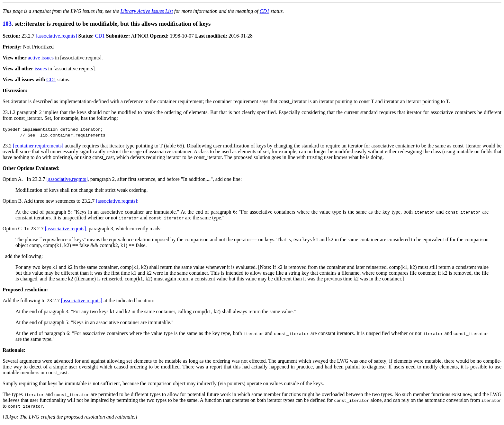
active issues (41, 58)
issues (40, 69)
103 (7, 24)
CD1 (265, 11)
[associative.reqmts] (56, 36)
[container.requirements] (38, 146)
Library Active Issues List (147, 11)
